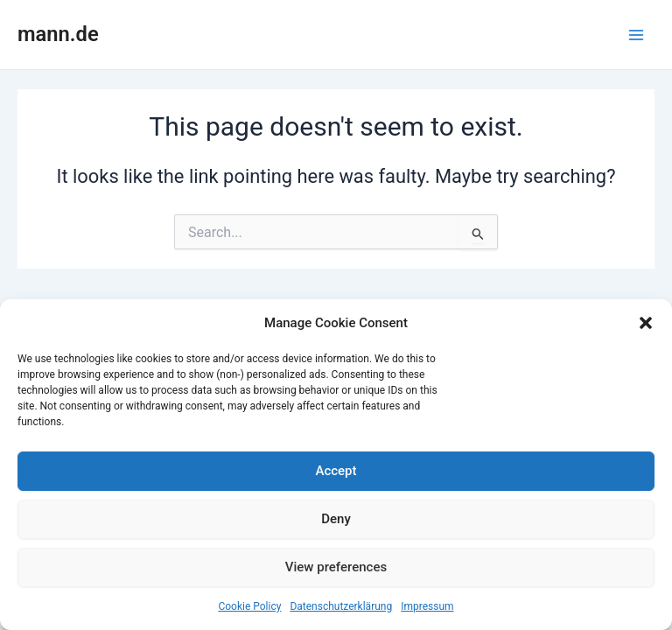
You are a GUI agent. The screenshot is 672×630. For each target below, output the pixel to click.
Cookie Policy (249, 606)
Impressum (427, 606)
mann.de (58, 34)
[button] (646, 323)
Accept (336, 471)
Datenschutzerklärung (341, 606)
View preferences (336, 567)
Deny (336, 519)
